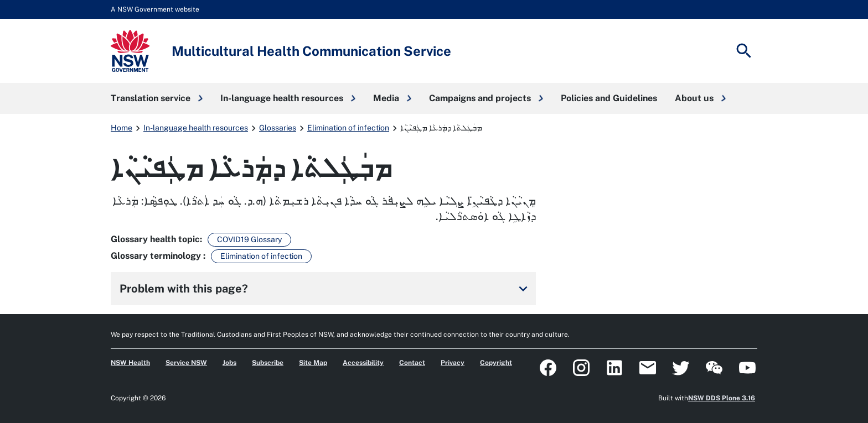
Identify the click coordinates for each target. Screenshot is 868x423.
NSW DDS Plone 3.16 (722, 398)
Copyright (496, 363)
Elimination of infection (348, 128)
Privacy (453, 363)
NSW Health (130, 363)
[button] (157, 98)
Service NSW (186, 363)
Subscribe (268, 363)
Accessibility (363, 363)
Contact (412, 363)
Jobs (229, 363)
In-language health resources (196, 128)
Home (122, 128)
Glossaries (278, 128)
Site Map (313, 363)
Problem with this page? (325, 289)
